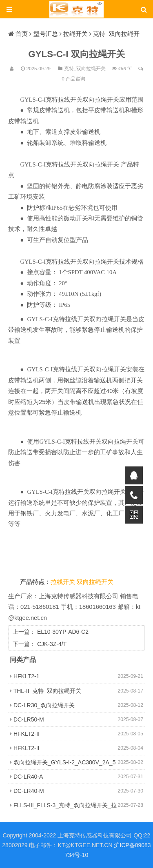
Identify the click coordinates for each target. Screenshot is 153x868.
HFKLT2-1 (27, 676)
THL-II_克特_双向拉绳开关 (47, 691)
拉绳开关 (75, 34)
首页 (22, 34)
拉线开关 (64, 582)
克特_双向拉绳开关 (85, 68)
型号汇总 (46, 34)
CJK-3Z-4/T (52, 644)
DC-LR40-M (29, 791)
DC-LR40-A (28, 777)
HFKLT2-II (27, 748)
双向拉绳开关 (95, 582)
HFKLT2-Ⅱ (26, 734)
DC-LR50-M (29, 719)
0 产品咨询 (73, 79)
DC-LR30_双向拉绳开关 (44, 705)
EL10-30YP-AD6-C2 (63, 632)
